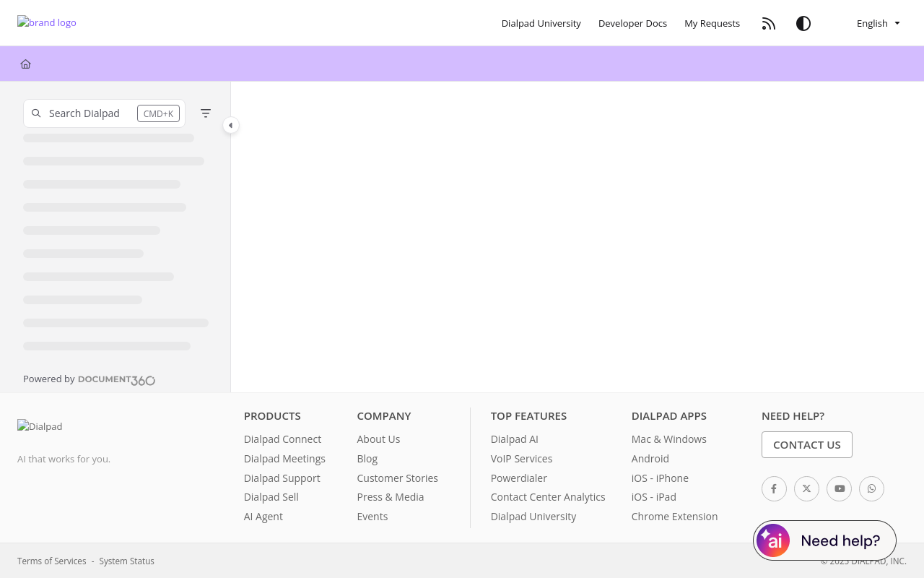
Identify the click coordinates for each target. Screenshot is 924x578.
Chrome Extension (675, 516)
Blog (367, 458)
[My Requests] (712, 23)
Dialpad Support (282, 478)
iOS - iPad (654, 497)
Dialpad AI (515, 439)
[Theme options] (803, 23)
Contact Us (807, 444)
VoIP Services (522, 458)
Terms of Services (52, 561)
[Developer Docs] (633, 23)
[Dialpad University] (541, 23)
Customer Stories (397, 478)
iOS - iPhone (660, 478)
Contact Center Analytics (548, 497)
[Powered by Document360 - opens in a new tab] (90, 379)
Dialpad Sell (271, 497)
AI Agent (263, 516)
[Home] (26, 64)
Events (372, 516)
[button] (104, 113)
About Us (378, 439)
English (862, 23)
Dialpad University (534, 516)
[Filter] (206, 113)
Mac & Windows (669, 439)
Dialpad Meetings (285, 458)
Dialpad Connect (283, 439)
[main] (577, 237)
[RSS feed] (769, 23)
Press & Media (390, 497)
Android (650, 458)
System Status (127, 561)
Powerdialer (519, 478)
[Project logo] (47, 23)
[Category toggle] (231, 125)
